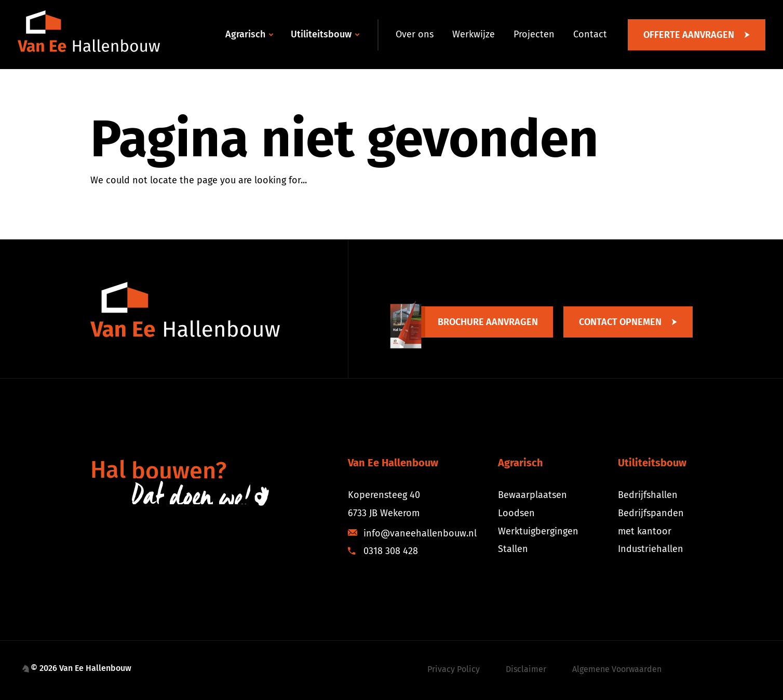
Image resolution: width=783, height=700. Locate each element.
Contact (590, 34)
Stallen (513, 549)
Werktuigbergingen (538, 531)
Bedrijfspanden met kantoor (651, 522)
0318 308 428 (383, 551)
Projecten (534, 34)
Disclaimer (526, 669)
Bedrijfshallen (648, 495)
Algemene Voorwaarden (617, 669)
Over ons (415, 34)
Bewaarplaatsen (532, 495)
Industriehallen (651, 549)
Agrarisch (245, 34)
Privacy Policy (454, 669)
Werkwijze (474, 34)
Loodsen (516, 513)
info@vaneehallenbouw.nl (412, 533)
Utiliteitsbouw (321, 34)
